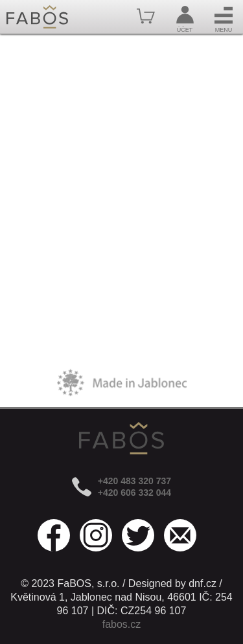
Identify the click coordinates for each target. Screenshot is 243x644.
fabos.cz (122, 624)
